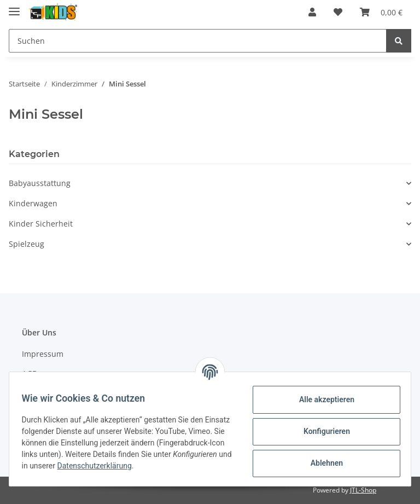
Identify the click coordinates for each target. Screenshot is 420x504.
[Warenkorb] (381, 12)
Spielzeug (27, 244)
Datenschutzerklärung (179, 466)
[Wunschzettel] (338, 12)
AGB (30, 373)
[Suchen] (198, 41)
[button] (312, 12)
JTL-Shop (363, 490)
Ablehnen (321, 463)
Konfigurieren (321, 431)
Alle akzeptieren (321, 399)
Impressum (43, 354)
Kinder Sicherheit (41, 224)
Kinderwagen (33, 203)
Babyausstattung (40, 183)
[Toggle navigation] (14, 7)
